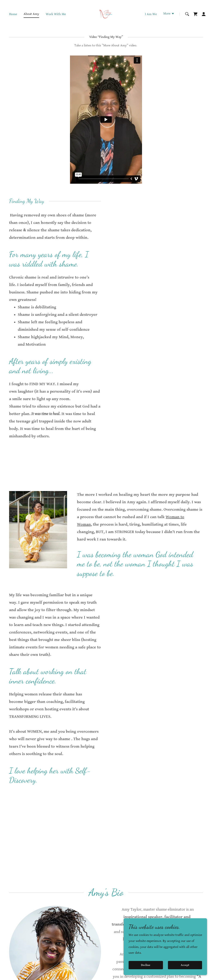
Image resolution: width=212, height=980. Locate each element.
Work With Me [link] (56, 14)
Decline (146, 965)
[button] (169, 14)
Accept (185, 965)
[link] (106, 14)
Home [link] (13, 14)
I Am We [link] (151, 14)
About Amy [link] (31, 14)
